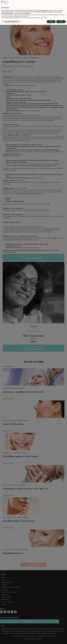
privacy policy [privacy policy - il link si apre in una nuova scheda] (45, 630)
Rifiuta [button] (51, 641)
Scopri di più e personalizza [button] (11, 641)
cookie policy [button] (27, 632)
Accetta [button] (61, 641)
